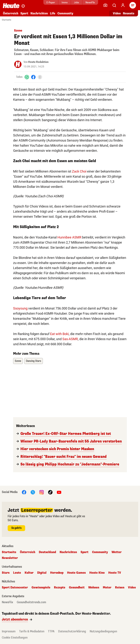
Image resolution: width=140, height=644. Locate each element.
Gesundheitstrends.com (31, 602)
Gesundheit (77, 588)
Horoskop (57, 573)
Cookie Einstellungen (15, 638)
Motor (107, 588)
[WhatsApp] (27, 77)
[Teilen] (40, 77)
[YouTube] (59, 492)
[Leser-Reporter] (105, 5)
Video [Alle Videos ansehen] (117, 13)
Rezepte (60, 588)
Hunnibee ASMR (69, 237)
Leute (17, 573)
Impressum (9, 631)
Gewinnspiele (41, 588)
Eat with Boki (59, 334)
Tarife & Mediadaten (32, 631)
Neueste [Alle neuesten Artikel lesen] (129, 13)
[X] (33, 492)
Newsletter (10, 558)
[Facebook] (33, 77)
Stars (6, 573)
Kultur (29, 573)
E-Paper (51, 2)
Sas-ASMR (70, 339)
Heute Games (76, 573)
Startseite (6, 20)
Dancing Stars (34, 361)
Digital (42, 573)
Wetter (117, 552)
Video (132, 588)
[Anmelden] (123, 5)
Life (53, 13)
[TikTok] (50, 492)
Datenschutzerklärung (72, 631)
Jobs (76, 2)
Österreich (11, 13)
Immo (65, 2)
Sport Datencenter (15, 588)
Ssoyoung (20, 308)
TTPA (51, 631)
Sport (24, 13)
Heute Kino (97, 573)
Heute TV (115, 573)
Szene (18, 361)
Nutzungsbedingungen (103, 631)
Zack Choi (79, 171)
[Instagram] (42, 492)
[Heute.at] (11, 6)
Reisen (120, 588)
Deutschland (47, 552)
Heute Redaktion (38, 62)
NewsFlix (90, 2)
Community (65, 13)
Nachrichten (39, 13)
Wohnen (94, 588)
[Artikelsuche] (114, 5)
